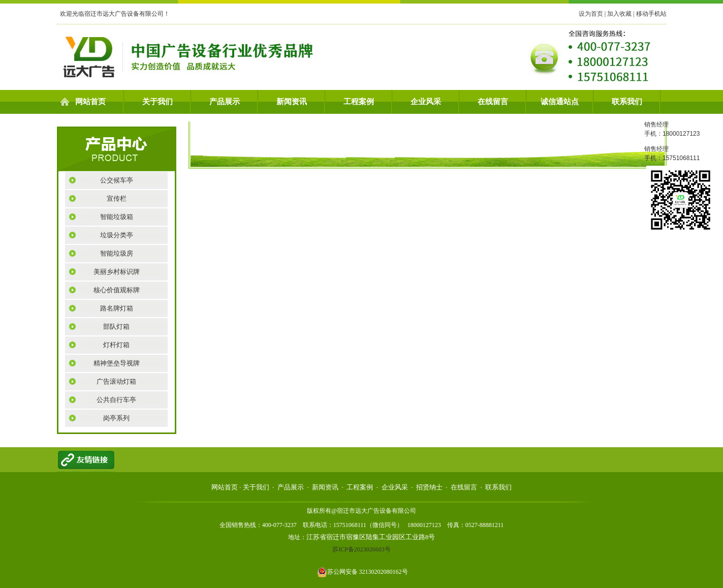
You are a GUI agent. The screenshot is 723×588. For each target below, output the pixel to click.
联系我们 (627, 102)
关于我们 (158, 102)
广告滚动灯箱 (116, 381)
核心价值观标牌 (117, 290)
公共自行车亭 (116, 400)
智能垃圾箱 (117, 217)
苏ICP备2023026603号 (361, 549)
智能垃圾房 (117, 253)
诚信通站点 (560, 102)
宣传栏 (117, 198)
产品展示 (225, 102)
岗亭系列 (116, 418)
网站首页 (90, 102)
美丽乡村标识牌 (117, 272)
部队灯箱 (116, 327)
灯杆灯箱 (116, 345)
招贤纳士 (429, 487)
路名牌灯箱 (117, 308)
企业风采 (426, 102)
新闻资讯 (292, 102)
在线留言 (493, 102)
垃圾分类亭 (117, 235)
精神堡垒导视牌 (117, 363)
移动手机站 (651, 14)
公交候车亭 (117, 180)
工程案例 (359, 102)
